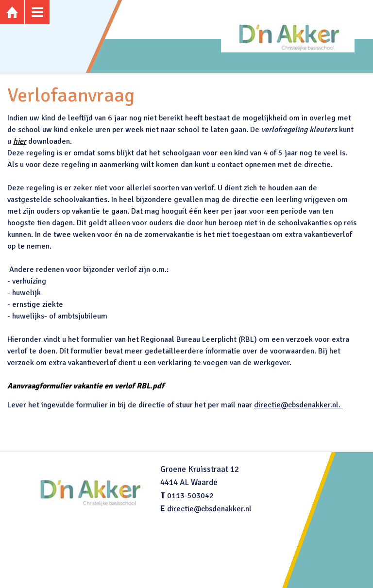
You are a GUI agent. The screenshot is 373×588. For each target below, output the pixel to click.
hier (20, 141)
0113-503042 (190, 496)
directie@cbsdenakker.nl (209, 509)
